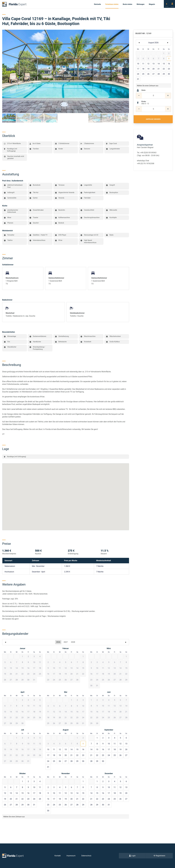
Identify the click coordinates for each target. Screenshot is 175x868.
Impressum (71, 856)
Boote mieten (128, 4)
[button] (22, 656)
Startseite (97, 4)
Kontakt (58, 856)
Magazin (152, 4)
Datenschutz (86, 856)
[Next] (126, 71)
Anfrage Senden (153, 119)
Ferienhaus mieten (112, 4)
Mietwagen (141, 4)
